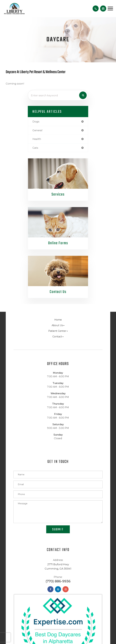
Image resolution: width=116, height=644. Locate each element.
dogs (36, 122)
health (37, 139)
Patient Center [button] (58, 331)
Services (58, 195)
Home (58, 320)
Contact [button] (58, 337)
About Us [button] (58, 325)
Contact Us (58, 292)
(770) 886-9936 (58, 581)
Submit (58, 529)
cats (35, 148)
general (37, 130)
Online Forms (58, 243)
